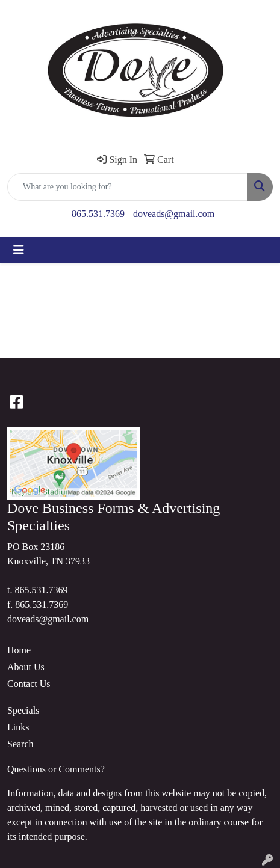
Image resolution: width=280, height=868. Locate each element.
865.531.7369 (98, 214)
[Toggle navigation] (19, 250)
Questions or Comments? (56, 769)
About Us (26, 667)
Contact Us (29, 684)
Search (20, 744)
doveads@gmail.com (174, 214)
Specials (23, 710)
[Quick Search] (127, 187)
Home (19, 650)
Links (18, 727)
